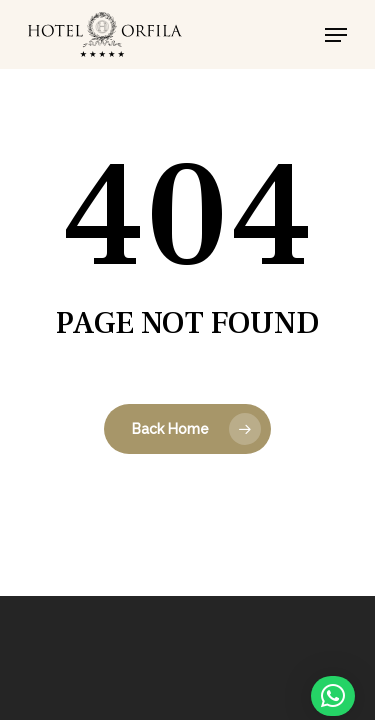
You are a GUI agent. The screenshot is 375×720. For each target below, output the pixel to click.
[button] (336, 35)
